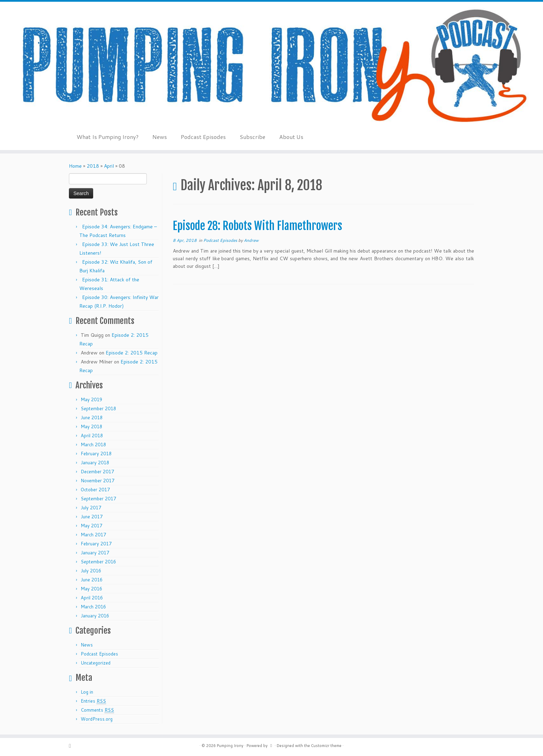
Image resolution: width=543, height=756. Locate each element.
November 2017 (97, 481)
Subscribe (252, 137)
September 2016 (98, 562)
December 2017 (97, 472)
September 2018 (98, 408)
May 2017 (91, 526)
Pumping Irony (230, 746)
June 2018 (92, 417)
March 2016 (93, 607)
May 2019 (91, 399)
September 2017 (98, 499)
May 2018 (91, 427)
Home (75, 166)
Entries (93, 701)
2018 (93, 166)
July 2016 (91, 571)
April (109, 166)
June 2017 (92, 517)
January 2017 (95, 553)
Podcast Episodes (203, 137)
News (160, 137)
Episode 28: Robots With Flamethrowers (257, 226)
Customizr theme (326, 746)
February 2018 (96, 454)
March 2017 (93, 535)
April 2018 (92, 436)
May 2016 (91, 589)
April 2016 (92, 598)
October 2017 (95, 490)
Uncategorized (96, 663)
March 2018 (93, 445)
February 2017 (96, 544)
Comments (97, 710)
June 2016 (92, 580)
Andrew (251, 240)
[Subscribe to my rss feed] (72, 746)
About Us (291, 137)
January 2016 (95, 616)
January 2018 (95, 463)
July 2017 (91, 508)
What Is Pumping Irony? (108, 137)
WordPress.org (97, 719)
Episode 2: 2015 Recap (132, 353)
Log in (87, 692)
